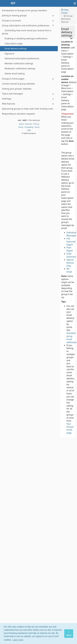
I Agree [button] (69, 634)
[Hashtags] (29, 99)
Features (29, 124)
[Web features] (29, 104)
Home (21, 127)
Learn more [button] (18, 640)
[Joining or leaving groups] (29, 16)
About (22, 124)
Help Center (65, 11)
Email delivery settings (67, 32)
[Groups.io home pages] (29, 79)
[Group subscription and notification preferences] (29, 26)
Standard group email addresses (71, 338)
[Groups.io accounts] (29, 21)
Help (29, 130)
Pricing (36, 124)
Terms (37, 127)
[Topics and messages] (29, 94)
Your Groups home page (70, 428)
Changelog (29, 127)
